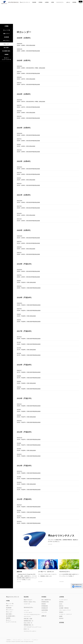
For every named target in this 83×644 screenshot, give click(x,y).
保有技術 (44, 604)
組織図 (61, 616)
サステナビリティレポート (30, 631)
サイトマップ (27, 640)
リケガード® (27, 604)
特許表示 (61, 618)
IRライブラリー (6, 41)
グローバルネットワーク (65, 610)
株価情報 (6, 54)
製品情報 (34, 2)
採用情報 (74, 2)
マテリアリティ (27, 617)
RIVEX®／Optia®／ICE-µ (30, 602)
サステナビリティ (60, 2)
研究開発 (40, 2)
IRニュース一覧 (6, 30)
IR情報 (52, 2)
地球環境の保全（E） (29, 621)
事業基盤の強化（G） (29, 625)
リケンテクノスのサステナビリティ (32, 615)
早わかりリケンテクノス (25, 2)
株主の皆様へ (6, 48)
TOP (36, 16)
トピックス (44, 612)
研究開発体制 (45, 606)
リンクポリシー (35, 640)
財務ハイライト (6, 34)
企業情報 (47, 2)
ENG (81, 3)
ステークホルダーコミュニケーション (33, 627)
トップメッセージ (63, 600)
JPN (80, 2)
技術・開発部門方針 (46, 600)
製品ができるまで (28, 600)
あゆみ (61, 604)
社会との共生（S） (28, 623)
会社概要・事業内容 (64, 608)
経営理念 (61, 602)
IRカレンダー (6, 44)
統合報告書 (6, 37)
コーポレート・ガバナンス (65, 614)
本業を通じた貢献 (28, 619)
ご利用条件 (8, 640)
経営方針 (61, 606)
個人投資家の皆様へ (6, 51)
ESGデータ (26, 629)
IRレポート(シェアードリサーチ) (6, 59)
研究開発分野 (45, 608)
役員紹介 (61, 612)
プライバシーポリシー (17, 640)
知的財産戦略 (45, 610)
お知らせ (68, 2)
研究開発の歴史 (45, 602)
